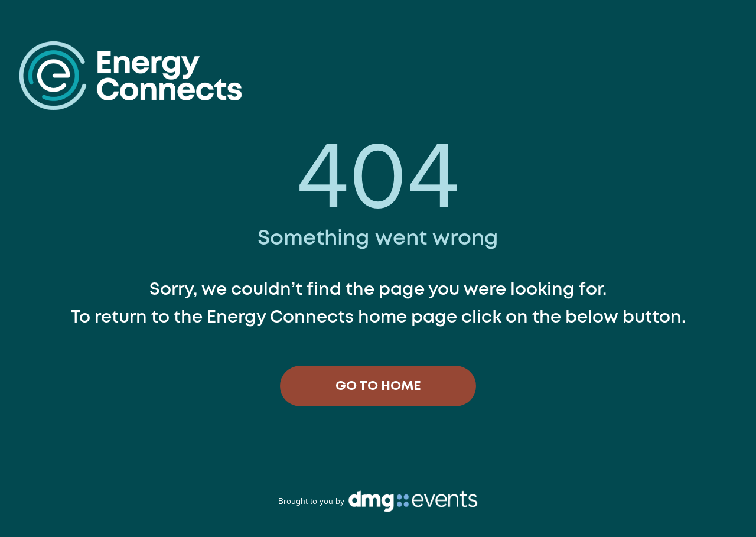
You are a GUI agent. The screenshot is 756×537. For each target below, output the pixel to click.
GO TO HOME (378, 386)
